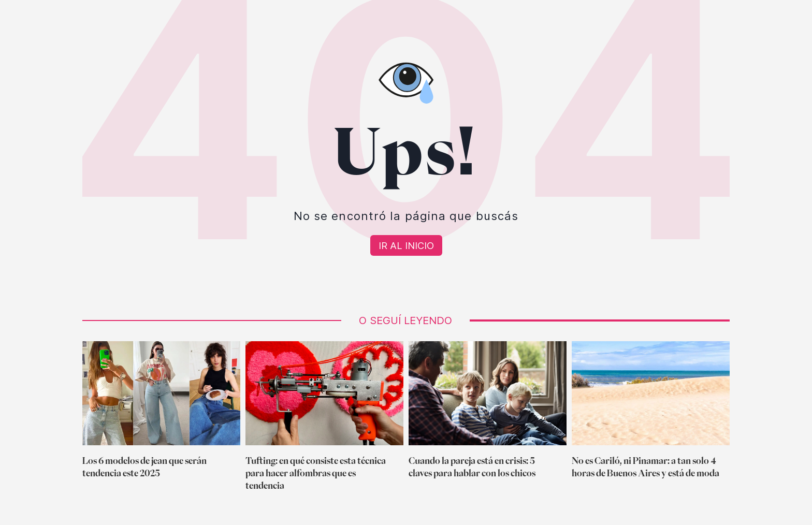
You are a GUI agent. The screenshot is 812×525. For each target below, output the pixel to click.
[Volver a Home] (406, 245)
